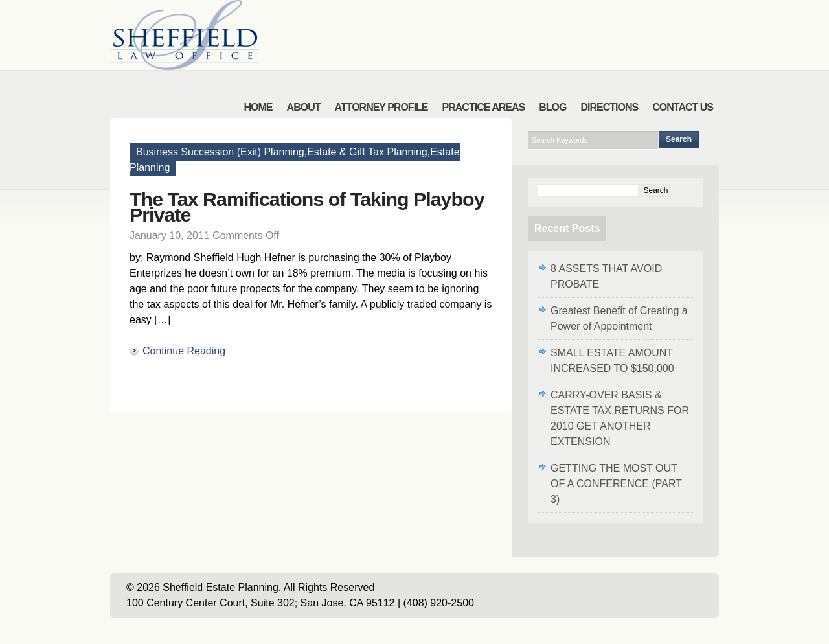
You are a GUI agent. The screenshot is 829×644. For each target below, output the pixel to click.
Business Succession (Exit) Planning (220, 152)
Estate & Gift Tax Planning (367, 152)
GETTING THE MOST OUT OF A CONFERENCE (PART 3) (616, 484)
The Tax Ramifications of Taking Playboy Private (307, 207)
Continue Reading (184, 351)
